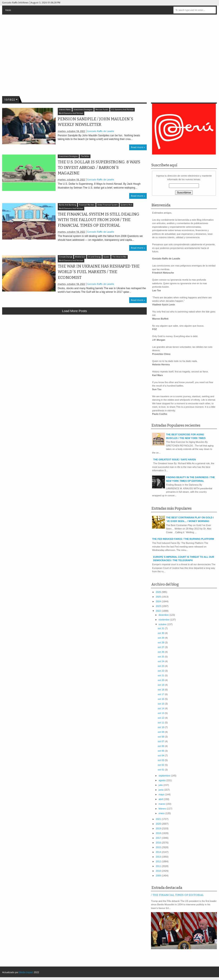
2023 (159, 606)
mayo (162, 794)
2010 (159, 871)
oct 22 (161, 671)
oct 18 (161, 690)
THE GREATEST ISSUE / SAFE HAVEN (174, 460)
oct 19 (161, 685)
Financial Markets (87, 205)
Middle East (80, 257)
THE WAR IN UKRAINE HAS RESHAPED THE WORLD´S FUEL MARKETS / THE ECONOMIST (99, 272)
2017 (159, 838)
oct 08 (161, 737)
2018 (159, 833)
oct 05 (161, 751)
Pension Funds (102, 110)
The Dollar (85, 156)
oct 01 (161, 770)
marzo (162, 804)
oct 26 (161, 652)
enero (162, 813)
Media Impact (26, 972)
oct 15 (161, 704)
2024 (159, 601)
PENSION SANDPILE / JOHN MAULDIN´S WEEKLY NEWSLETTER (95, 122)
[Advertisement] (74, 349)
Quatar (107, 257)
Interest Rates (65, 110)
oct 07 (161, 741)
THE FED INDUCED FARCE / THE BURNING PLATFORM (183, 539)
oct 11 (161, 723)
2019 (159, 828)
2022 (159, 611)
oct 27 (161, 647)
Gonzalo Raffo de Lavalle (101, 131)
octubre (163, 624)
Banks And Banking (67, 205)
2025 (159, 597)
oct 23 (161, 666)
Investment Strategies (83, 110)
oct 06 (161, 746)
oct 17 (161, 694)
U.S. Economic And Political (122, 110)
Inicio (8, 10)
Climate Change (66, 257)
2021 (159, 819)
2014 (159, 852)
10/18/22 (10, 100)
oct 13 (161, 713)
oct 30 (161, 633)
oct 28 (161, 642)
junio (161, 790)
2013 (159, 857)
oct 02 (161, 765)
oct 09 (161, 732)
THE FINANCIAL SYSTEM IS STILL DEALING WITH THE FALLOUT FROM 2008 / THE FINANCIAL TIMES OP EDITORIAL (98, 220)
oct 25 (161, 657)
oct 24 (161, 661)
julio (161, 785)
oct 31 (161, 628)
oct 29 (161, 638)
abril (161, 799)
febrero (163, 809)
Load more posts (74, 311)
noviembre (164, 620)
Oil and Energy (94, 257)
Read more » (138, 147)
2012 (159, 861)
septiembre (165, 776)
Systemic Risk (126, 205)
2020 (159, 824)
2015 (159, 847)
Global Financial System (108, 205)
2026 (159, 592)
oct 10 (161, 727)
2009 (159, 876)
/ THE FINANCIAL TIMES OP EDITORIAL (177, 895)
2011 (159, 866)
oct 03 (161, 760)
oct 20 (161, 680)
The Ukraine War (119, 257)
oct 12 (161, 718)
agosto (163, 780)
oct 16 (161, 699)
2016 (159, 843)
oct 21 (161, 675)
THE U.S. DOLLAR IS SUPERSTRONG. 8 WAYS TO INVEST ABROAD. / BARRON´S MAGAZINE (99, 168)
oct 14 (161, 708)
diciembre (164, 615)
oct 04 (161, 755)
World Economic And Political (71, 113)
